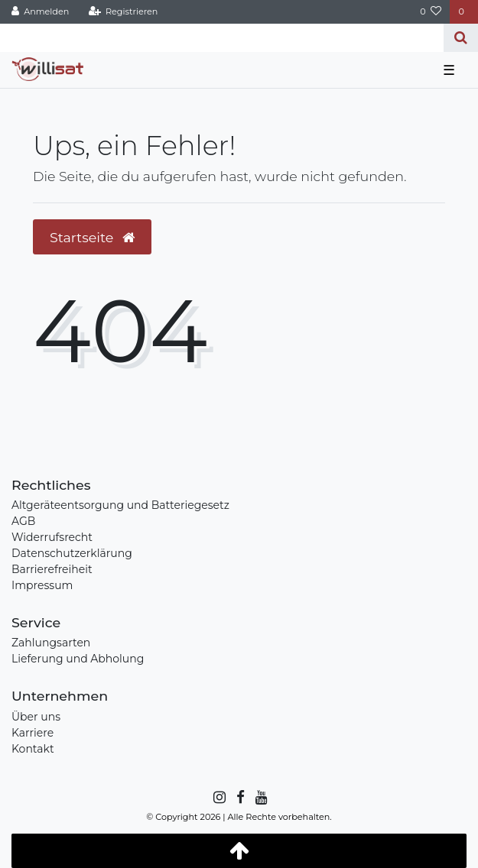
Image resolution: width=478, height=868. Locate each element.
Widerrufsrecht (52, 537)
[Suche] (461, 38)
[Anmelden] (41, 12)
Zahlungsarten (51, 643)
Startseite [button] (92, 237)
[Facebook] (239, 798)
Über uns (36, 717)
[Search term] (222, 38)
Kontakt (33, 749)
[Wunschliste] (431, 12)
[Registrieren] (123, 12)
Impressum (42, 585)
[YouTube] (260, 798)
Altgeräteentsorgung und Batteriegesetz (120, 505)
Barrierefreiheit (52, 569)
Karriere (33, 733)
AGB (23, 521)
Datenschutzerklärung (72, 553)
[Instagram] (218, 798)
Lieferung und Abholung (78, 659)
